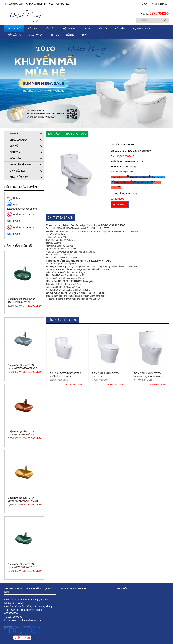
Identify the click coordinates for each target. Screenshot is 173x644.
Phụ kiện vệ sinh (141, 29)
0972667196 (29, 227)
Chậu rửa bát (36, 35)
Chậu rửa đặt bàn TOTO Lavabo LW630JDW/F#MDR (23, 564)
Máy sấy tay (15, 35)
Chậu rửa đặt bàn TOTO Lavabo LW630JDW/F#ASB (23, 432)
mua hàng (120, 204)
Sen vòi (87, 29)
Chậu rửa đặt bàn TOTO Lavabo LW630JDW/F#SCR (23, 498)
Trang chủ (14, 29)
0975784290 (159, 13)
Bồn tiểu (120, 29)
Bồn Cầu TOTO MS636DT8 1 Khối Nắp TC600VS (81, 375)
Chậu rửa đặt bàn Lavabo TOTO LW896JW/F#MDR (22, 299)
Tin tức (55, 35)
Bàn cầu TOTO (76, 134)
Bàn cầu (50, 29)
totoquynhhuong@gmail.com (22, 209)
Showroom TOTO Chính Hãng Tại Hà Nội (37, 4)
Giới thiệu (33, 29)
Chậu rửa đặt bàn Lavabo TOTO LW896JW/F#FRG (22, 365)
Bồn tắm (103, 29)
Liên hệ (70, 35)
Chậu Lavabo (69, 29)
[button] (120, 177)
